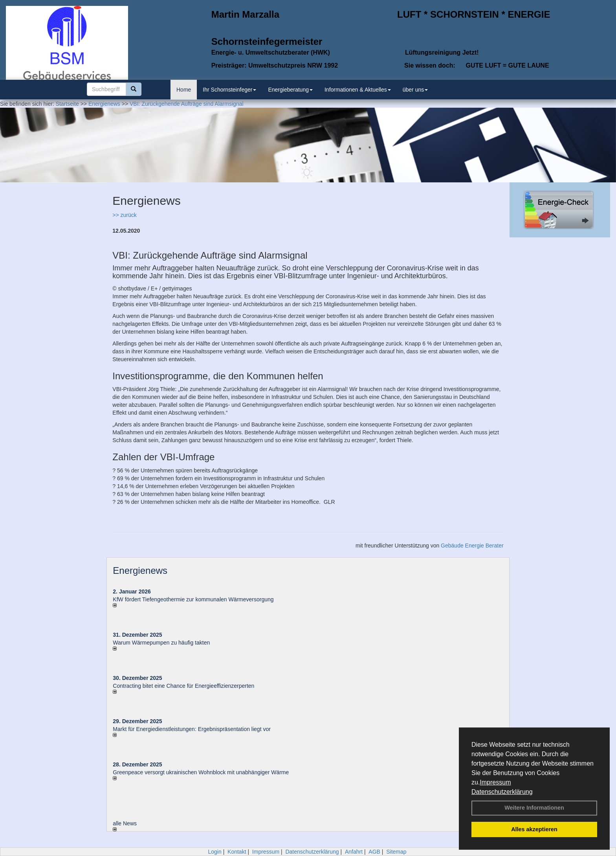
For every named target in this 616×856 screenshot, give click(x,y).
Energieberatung (290, 90)
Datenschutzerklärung (502, 792)
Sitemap (396, 852)
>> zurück (124, 215)
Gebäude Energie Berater (472, 546)
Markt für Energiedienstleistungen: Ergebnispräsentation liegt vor (192, 729)
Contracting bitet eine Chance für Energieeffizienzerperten (183, 686)
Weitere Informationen (534, 808)
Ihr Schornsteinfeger (229, 90)
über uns (415, 90)
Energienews (140, 570)
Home (184, 90)
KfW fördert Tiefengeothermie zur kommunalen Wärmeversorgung (193, 599)
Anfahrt (354, 852)
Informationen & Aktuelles (358, 90)
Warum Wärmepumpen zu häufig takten (161, 643)
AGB (374, 852)
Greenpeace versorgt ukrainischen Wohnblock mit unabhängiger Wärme (201, 772)
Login (214, 852)
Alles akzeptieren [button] (534, 829)
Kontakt (237, 852)
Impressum (495, 782)
